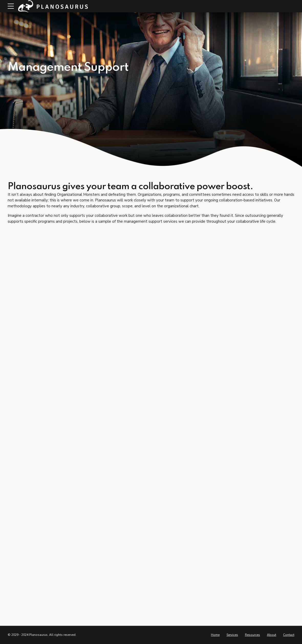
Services (232, 635)
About (272, 635)
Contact (289, 635)
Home (215, 635)
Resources (252, 635)
